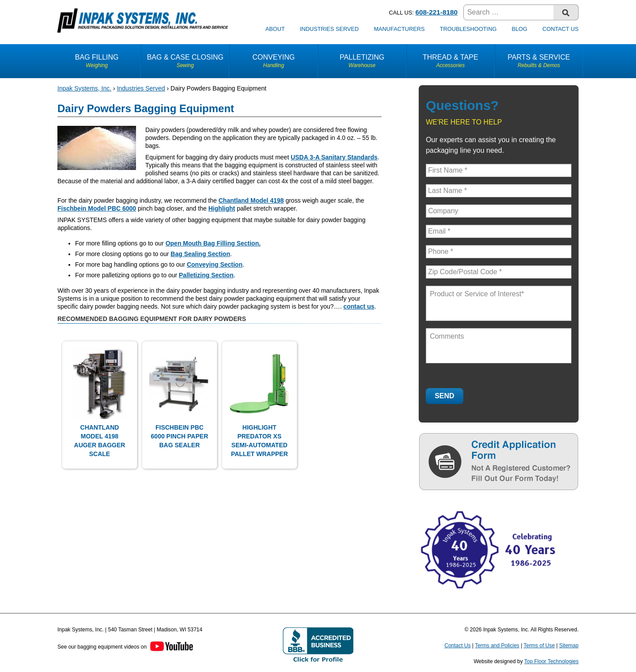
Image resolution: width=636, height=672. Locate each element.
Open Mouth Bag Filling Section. (213, 243)
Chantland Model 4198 (251, 200)
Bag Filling (97, 61)
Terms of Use (539, 646)
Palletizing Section (206, 275)
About (275, 29)
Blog (519, 29)
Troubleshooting (468, 29)
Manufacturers (399, 29)
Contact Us (560, 29)
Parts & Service (539, 61)
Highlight (222, 208)
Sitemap (569, 646)
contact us (359, 306)
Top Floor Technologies (551, 661)
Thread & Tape (450, 61)
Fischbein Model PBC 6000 (97, 208)
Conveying (273, 61)
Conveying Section (215, 264)
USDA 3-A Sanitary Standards (334, 157)
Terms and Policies (497, 646)
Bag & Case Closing (185, 61)
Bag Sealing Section (200, 254)
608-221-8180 (436, 12)
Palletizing (362, 61)
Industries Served (329, 29)
